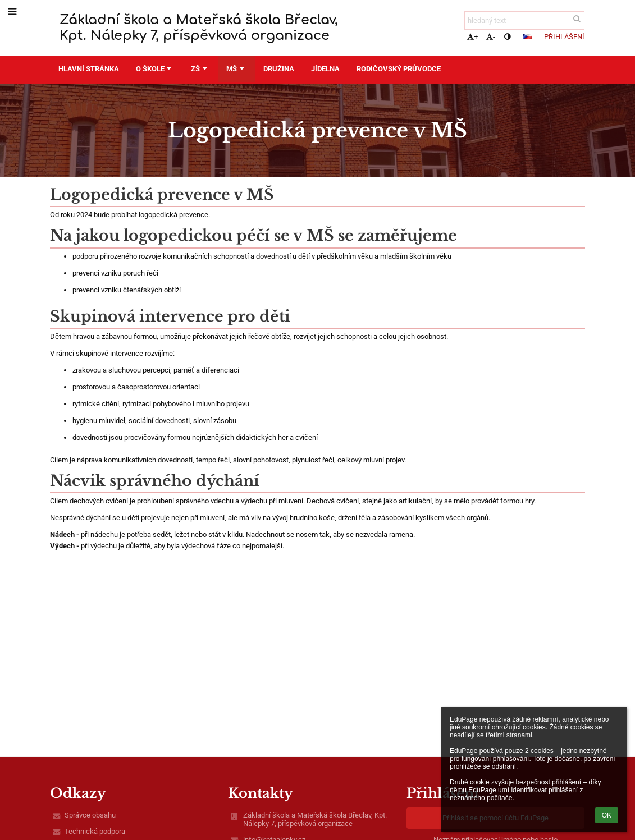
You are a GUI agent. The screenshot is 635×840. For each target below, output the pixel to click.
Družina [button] (279, 69)
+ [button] (472, 37)
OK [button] (607, 815)
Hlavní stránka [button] (89, 69)
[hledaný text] (524, 20)
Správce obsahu (90, 815)
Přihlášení (564, 37)
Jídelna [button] (325, 69)
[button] (528, 36)
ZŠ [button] (200, 69)
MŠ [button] (236, 69)
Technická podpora (95, 831)
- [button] (491, 37)
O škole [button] (155, 69)
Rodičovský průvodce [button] (399, 69)
